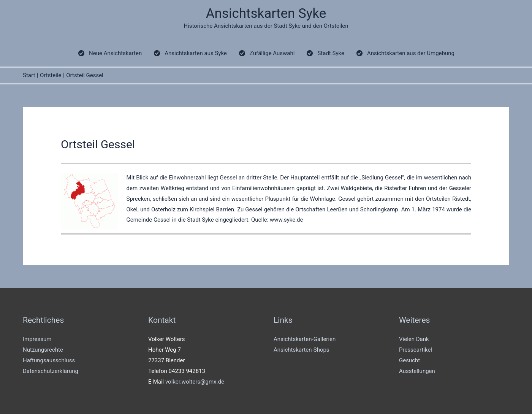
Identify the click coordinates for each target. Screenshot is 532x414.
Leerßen (337, 209)
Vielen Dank (414, 339)
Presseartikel (416, 350)
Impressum (37, 339)
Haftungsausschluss (49, 360)
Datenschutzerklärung (51, 371)
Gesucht (409, 360)
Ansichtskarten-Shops (302, 350)
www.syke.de (286, 220)
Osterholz (164, 209)
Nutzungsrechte (43, 350)
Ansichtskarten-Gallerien (305, 339)
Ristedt (461, 199)
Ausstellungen (417, 371)
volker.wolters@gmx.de (195, 382)
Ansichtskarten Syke (266, 13)
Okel (132, 209)
